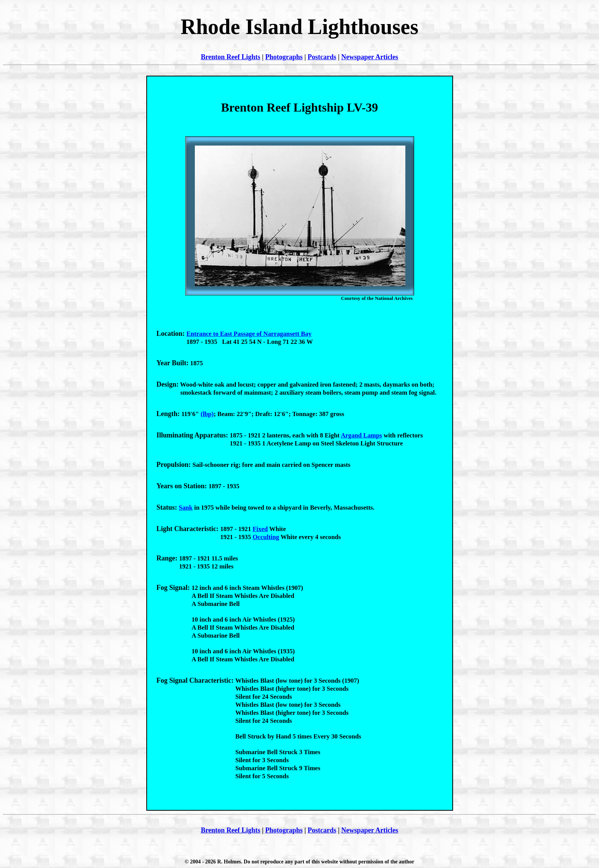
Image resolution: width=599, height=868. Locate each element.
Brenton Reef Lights (231, 57)
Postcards (322, 57)
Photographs (284, 57)
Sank (186, 508)
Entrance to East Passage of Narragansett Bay (249, 334)
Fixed (260, 529)
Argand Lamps (361, 435)
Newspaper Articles (370, 57)
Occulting (266, 537)
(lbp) (207, 414)
